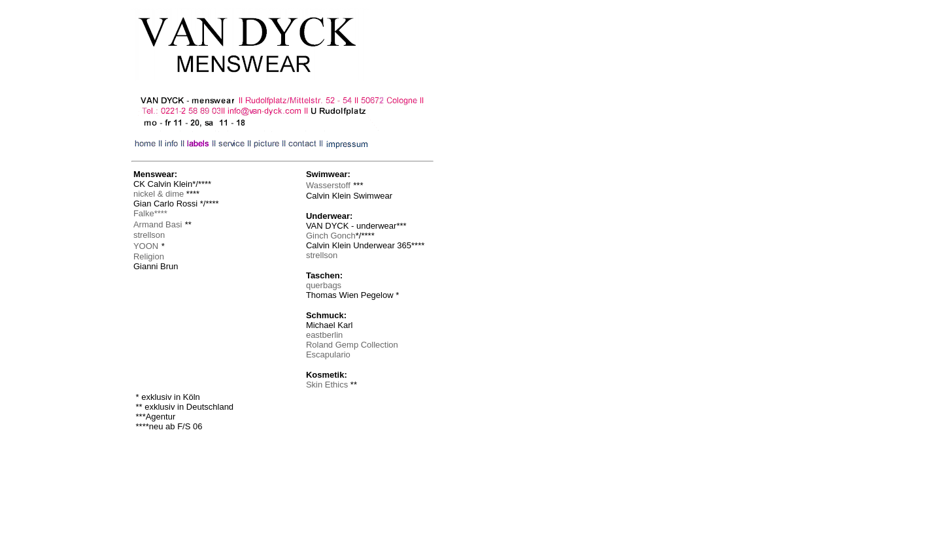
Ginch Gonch (331, 236)
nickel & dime (159, 194)
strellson (322, 255)
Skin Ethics (327, 385)
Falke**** (150, 213)
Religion (149, 256)
